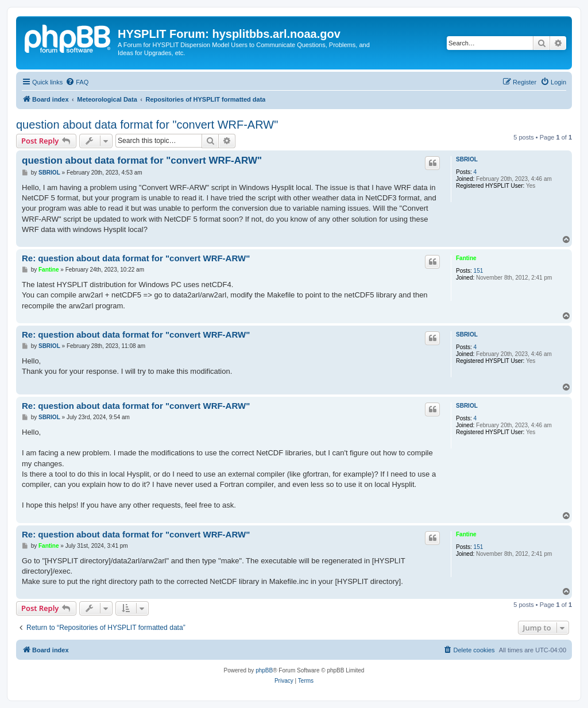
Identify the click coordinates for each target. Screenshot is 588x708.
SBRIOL (467, 159)
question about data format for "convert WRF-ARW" (147, 125)
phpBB (264, 670)
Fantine (466, 258)
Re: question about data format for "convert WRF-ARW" (136, 258)
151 (479, 271)
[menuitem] (77, 82)
